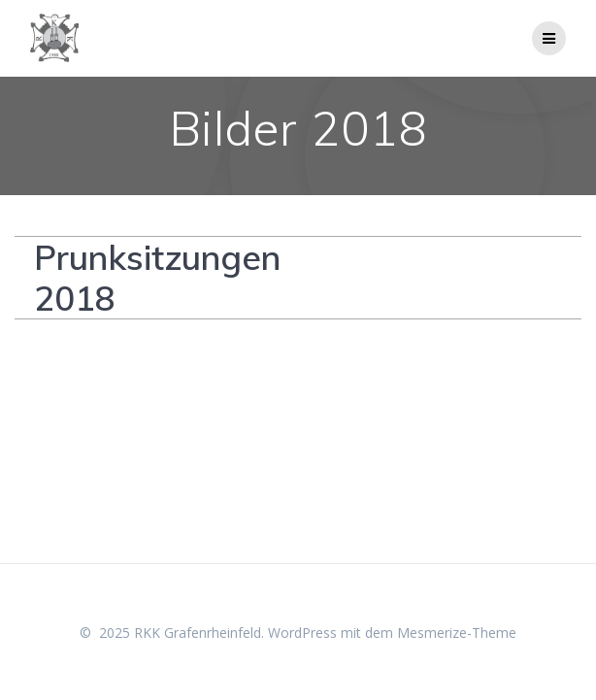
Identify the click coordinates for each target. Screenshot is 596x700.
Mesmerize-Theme (457, 633)
